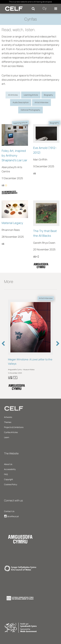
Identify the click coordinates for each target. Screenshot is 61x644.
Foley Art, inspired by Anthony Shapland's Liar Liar (14, 155)
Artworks (8, 417)
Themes (8, 422)
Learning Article (31, 95)
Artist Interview (41, 102)
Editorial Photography (30, 110)
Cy (45, 8)
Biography (48, 95)
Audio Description (21, 102)
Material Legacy (12, 223)
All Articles (13, 95)
